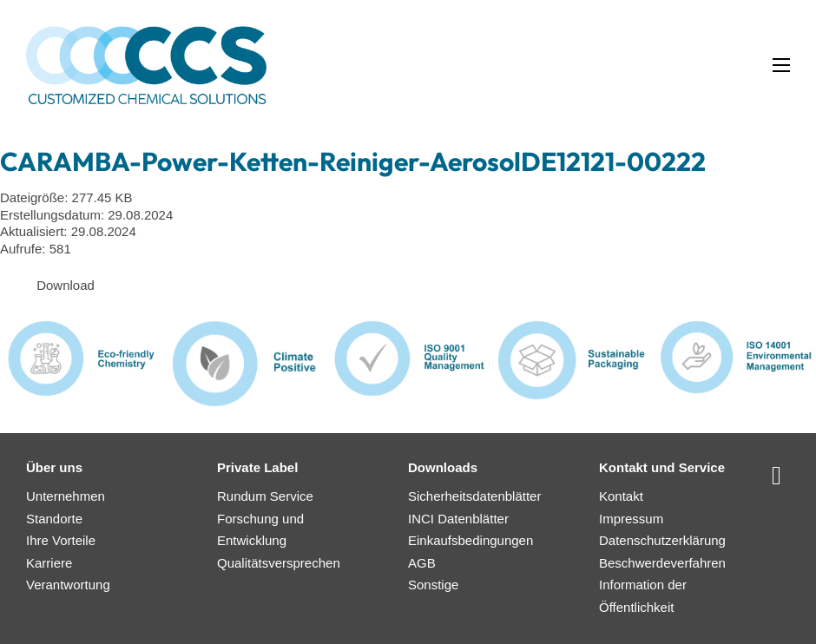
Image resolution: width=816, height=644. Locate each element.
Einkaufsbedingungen (471, 540)
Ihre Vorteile (61, 540)
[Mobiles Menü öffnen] (781, 65)
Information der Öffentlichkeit (643, 596)
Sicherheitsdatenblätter (474, 496)
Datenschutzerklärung (662, 540)
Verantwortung (68, 585)
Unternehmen (66, 496)
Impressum (631, 519)
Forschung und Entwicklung (260, 530)
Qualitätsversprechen (279, 563)
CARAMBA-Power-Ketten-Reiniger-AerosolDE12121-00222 (353, 161)
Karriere (49, 563)
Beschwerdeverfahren (662, 563)
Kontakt (621, 496)
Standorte (54, 519)
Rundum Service (265, 496)
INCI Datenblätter (458, 519)
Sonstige (433, 585)
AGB (422, 563)
